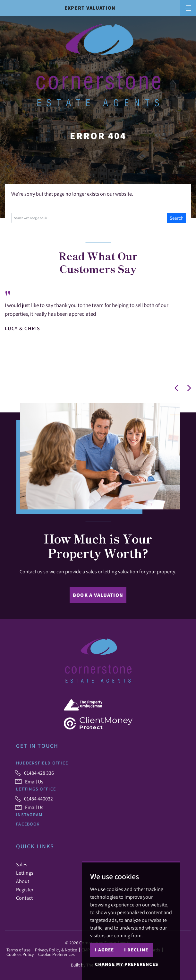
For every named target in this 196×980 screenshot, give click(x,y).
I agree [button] (104, 950)
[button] (176, 388)
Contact (24, 898)
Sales (22, 864)
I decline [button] (136, 950)
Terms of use (18, 950)
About (23, 881)
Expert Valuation (90, 8)
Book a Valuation (98, 595)
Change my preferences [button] (127, 964)
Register (25, 889)
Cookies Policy (20, 954)
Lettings (25, 873)
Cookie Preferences (56, 954)
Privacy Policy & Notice (56, 950)
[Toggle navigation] (188, 7)
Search (177, 218)
